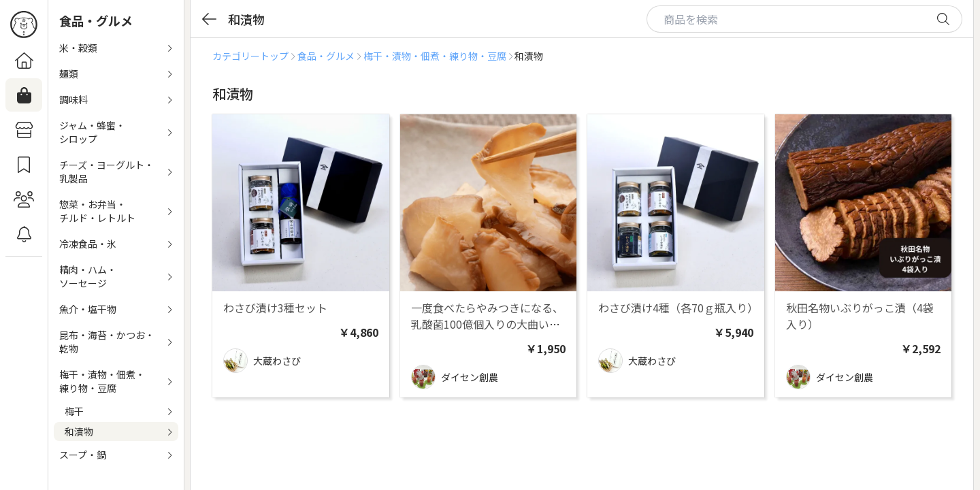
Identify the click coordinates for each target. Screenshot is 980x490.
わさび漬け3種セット (275, 308)
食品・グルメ (326, 56)
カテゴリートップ (250, 56)
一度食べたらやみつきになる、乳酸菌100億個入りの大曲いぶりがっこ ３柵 (487, 324)
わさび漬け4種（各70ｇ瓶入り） (678, 308)
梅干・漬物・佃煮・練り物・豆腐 (435, 56)
